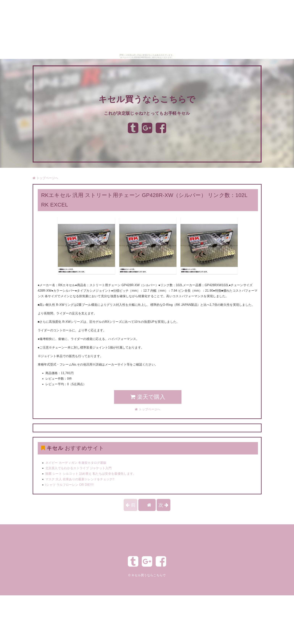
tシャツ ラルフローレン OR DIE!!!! (70, 485)
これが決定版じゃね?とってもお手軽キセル (147, 113)
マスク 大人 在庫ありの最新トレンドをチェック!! (80, 479)
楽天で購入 (148, 397)
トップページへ (45, 178)
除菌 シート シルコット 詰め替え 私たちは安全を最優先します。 (91, 474)
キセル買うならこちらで (147, 99)
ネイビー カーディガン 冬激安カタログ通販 (76, 463)
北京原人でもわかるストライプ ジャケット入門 (79, 468)
